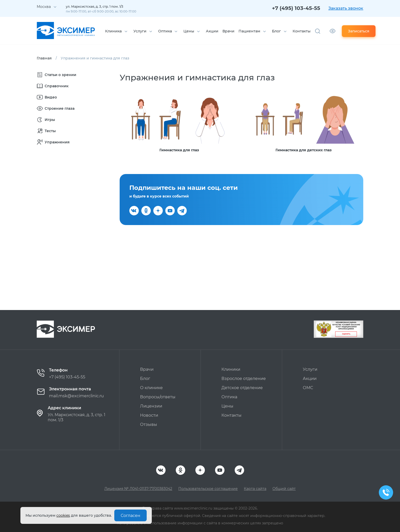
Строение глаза (56, 108)
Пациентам (249, 31)
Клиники (231, 369)
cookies (63, 515)
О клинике (151, 388)
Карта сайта (255, 489)
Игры (46, 120)
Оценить (346, 334)
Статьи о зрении (57, 75)
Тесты (46, 131)
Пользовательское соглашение (208, 489)
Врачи (228, 31)
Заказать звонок (346, 8)
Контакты (302, 31)
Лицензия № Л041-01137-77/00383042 (138, 489)
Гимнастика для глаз (179, 150)
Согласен (130, 516)
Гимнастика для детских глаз (304, 150)
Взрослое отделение (244, 379)
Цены (189, 31)
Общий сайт (284, 489)
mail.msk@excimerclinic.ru (76, 396)
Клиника (113, 31)
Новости (149, 415)
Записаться (359, 31)
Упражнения (53, 142)
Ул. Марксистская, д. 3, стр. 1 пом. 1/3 (77, 417)
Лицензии (151, 406)
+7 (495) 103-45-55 (296, 8)
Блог (276, 31)
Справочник (53, 86)
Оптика (165, 31)
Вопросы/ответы (158, 397)
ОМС (308, 388)
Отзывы (149, 424)
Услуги (140, 31)
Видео (47, 97)
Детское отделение (242, 388)
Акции (212, 31)
